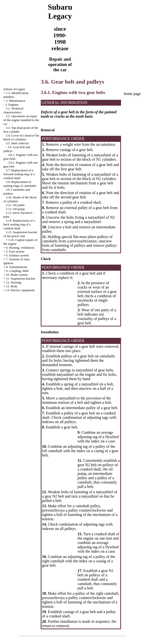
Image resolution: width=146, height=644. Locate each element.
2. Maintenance (16, 101)
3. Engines (12, 105)
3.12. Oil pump (15, 209)
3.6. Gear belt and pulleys (72, 82)
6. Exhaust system (17, 255)
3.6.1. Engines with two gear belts (73, 92)
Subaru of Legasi (14, 89)
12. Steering (14, 282)
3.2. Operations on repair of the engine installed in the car (21, 120)
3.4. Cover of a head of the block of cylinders (21, 137)
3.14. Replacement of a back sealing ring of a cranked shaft (19, 224)
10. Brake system (17, 275)
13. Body (12, 286)
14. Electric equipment (20, 290)
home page (132, 94)
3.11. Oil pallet (15, 205)
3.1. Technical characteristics (13, 110)
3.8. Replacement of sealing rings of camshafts (20, 184)
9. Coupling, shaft (17, 271)
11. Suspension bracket (21, 279)
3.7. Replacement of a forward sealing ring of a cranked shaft (19, 174)
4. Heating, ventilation (20, 248)
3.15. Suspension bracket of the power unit (20, 234)
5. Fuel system (15, 251)
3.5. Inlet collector (17, 143)
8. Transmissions (17, 267)
